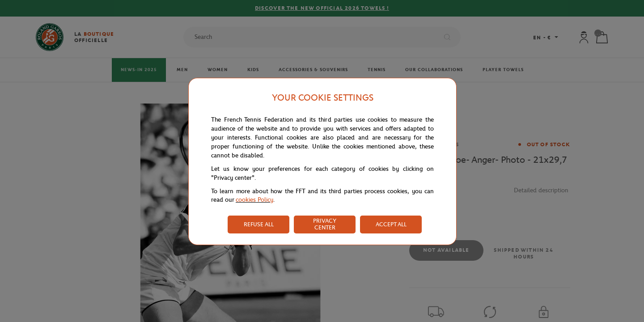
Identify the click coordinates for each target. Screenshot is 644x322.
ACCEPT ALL (391, 224)
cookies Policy (254, 200)
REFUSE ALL (259, 224)
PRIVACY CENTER (325, 224)
